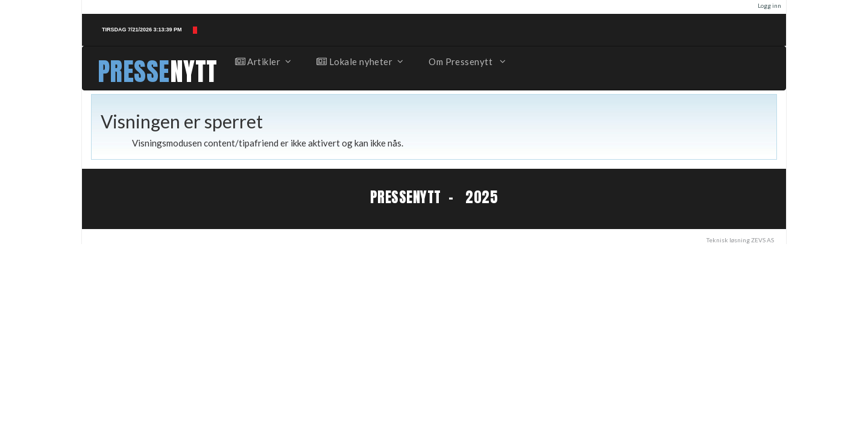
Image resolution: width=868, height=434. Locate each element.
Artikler (263, 61)
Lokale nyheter (359, 61)
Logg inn (769, 5)
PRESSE (134, 71)
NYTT (194, 71)
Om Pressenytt (466, 61)
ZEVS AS (763, 240)
